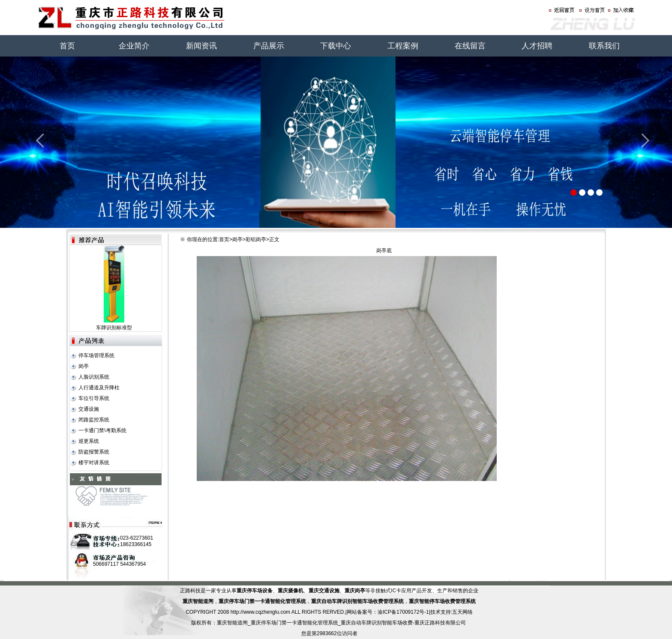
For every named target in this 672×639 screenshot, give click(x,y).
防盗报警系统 (94, 452)
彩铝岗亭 (256, 239)
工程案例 (403, 46)
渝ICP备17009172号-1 (403, 612)
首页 (67, 46)
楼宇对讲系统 (94, 463)
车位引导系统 (94, 398)
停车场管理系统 (96, 355)
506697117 (106, 564)
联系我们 (604, 46)
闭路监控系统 (94, 420)
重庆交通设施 (324, 591)
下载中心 (336, 46)
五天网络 (462, 612)
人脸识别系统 (94, 377)
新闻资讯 (201, 46)
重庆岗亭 (355, 591)
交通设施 (89, 409)
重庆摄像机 (291, 591)
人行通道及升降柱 (99, 388)
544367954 (133, 564)
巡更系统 (89, 441)
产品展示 (269, 46)
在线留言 (470, 46)
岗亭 (84, 366)
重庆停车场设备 (255, 591)
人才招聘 (537, 46)
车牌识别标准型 (114, 328)
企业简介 (134, 46)
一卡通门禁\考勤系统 (102, 430)
